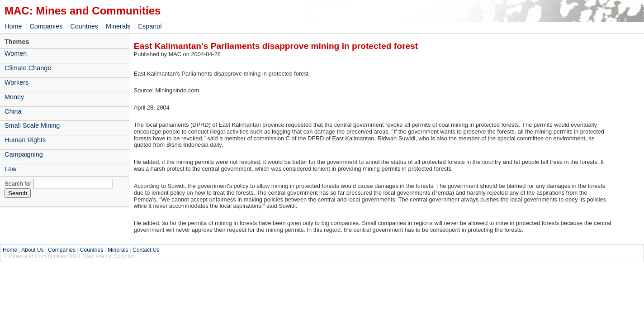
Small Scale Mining (32, 125)
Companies (46, 26)
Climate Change (28, 68)
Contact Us (146, 250)
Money (14, 97)
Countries (84, 26)
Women (16, 53)
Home (13, 26)
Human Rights (25, 140)
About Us (32, 250)
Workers (17, 82)
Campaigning (24, 154)
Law (10, 169)
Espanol (150, 26)
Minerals (118, 26)
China (13, 111)
